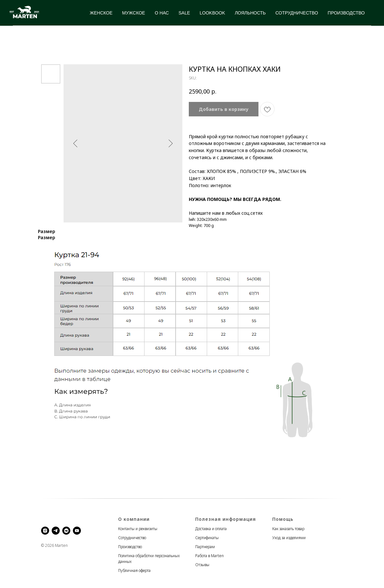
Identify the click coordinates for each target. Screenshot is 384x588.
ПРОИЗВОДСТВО (346, 13)
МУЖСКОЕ (134, 13)
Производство (130, 547)
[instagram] (45, 531)
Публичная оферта (134, 570)
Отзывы (202, 565)
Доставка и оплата (211, 529)
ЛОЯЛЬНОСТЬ (250, 13)
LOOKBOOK (212, 13)
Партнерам (205, 547)
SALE (184, 13)
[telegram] (56, 531)
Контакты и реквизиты (138, 529)
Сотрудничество (132, 538)
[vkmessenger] (66, 531)
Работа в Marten (209, 556)
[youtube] (77, 531)
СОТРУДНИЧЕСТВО (297, 13)
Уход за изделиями (289, 538)
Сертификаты (207, 538)
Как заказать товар (288, 529)
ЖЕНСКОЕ (101, 13)
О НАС (162, 13)
